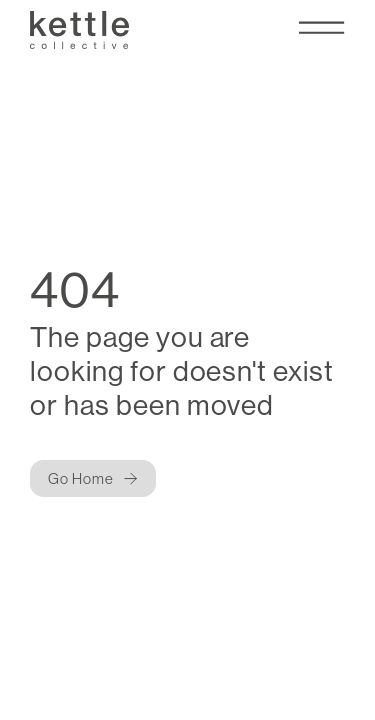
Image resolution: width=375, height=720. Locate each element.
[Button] (93, 478)
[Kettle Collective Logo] (79, 29)
